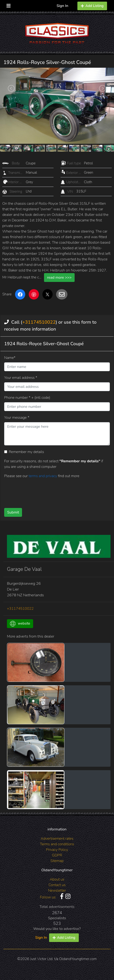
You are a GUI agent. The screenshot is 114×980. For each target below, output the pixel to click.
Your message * (17, 418)
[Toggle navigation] (9, 5)
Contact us (57, 885)
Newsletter (57, 891)
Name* (10, 358)
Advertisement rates (57, 839)
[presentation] (39, 492)
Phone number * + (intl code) (27, 398)
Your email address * (21, 378)
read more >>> (59, 278)
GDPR (57, 855)
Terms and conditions (57, 844)
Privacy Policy (57, 850)
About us (57, 879)
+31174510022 (39, 322)
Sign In (62, 6)
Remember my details (26, 452)
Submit (13, 512)
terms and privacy (43, 476)
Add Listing (92, 6)
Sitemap (57, 861)
